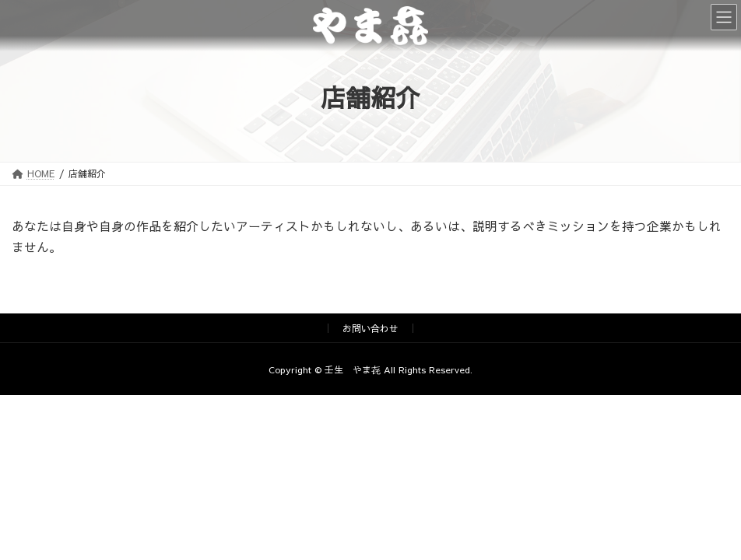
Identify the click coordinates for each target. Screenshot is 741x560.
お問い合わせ (370, 328)
